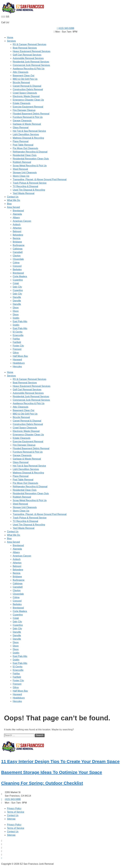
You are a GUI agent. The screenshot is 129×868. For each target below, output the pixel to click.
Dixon (16, 308)
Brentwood (18, 211)
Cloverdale (18, 259)
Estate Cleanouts (22, 103)
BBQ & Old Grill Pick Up (25, 79)
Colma (16, 263)
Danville (17, 297)
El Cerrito (18, 332)
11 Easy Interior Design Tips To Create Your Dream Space (60, 761)
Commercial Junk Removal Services (31, 65)
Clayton (17, 256)
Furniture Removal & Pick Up (28, 117)
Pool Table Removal (23, 145)
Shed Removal (20, 169)
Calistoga (18, 249)
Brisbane (17, 242)
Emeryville (18, 335)
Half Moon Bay (20, 356)
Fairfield (17, 342)
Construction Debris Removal (28, 89)
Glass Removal (21, 127)
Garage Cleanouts (22, 121)
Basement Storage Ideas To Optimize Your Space (52, 772)
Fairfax (16, 339)
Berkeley (17, 269)
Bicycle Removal (21, 82)
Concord (17, 266)
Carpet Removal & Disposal (27, 86)
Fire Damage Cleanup (24, 110)
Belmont (17, 231)
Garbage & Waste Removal (27, 124)
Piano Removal (21, 141)
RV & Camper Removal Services (30, 44)
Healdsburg (19, 363)
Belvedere (18, 235)
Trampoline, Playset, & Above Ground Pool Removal (40, 179)
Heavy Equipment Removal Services (32, 51)
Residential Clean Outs (25, 155)
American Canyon (22, 221)
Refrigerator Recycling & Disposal (30, 152)
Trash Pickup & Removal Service (30, 183)
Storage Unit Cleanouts (25, 173)
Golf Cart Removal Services (27, 55)
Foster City (18, 346)
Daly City (17, 287)
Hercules (17, 366)
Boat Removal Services (25, 48)
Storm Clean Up (21, 176)
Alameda (17, 214)
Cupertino (18, 280)
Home (10, 37)
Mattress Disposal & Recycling (28, 138)
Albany (16, 218)
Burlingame (19, 245)
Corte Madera (20, 276)
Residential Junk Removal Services (31, 62)
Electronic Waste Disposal (26, 96)
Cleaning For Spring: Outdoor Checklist (42, 783)
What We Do (13, 200)
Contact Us (13, 197)
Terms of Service (16, 812)
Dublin (16, 318)
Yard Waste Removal (24, 193)
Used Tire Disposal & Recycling (29, 190)
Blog (9, 204)
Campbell (18, 252)
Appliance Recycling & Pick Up (29, 69)
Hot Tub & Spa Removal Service (29, 131)
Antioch (17, 224)
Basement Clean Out (24, 76)
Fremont (17, 349)
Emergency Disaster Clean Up (28, 100)
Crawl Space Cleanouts (25, 93)
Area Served (13, 207)
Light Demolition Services (26, 134)
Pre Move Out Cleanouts (25, 148)
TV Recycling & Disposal (25, 186)
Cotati (16, 283)
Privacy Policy (14, 808)
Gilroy (16, 353)
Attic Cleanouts (21, 72)
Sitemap (11, 819)
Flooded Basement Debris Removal (31, 114)
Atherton (17, 228)
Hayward (17, 360)
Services (11, 41)
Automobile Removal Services (28, 58)
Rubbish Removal (22, 162)
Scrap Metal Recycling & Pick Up (30, 166)
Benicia (17, 238)
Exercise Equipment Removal (28, 107)
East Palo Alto (20, 321)
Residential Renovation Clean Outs (31, 159)
